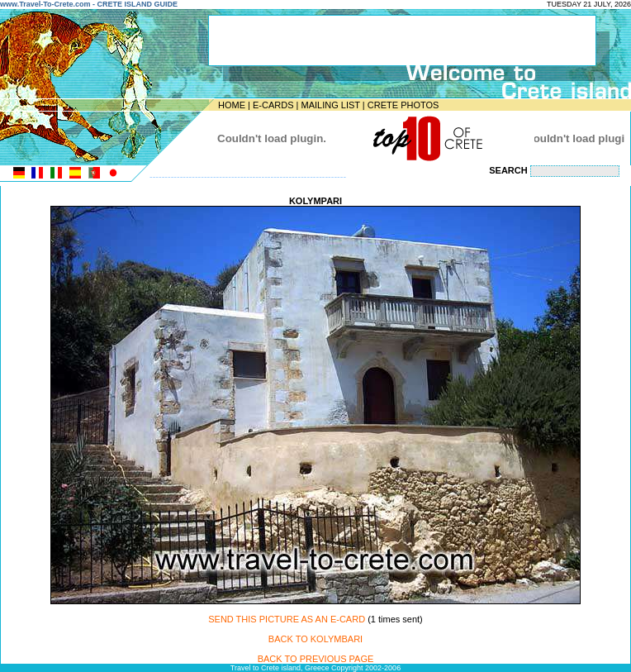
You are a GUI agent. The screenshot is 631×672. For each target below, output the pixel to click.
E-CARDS (273, 105)
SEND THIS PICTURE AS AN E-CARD (287, 619)
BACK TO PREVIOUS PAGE (316, 659)
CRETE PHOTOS (403, 105)
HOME (232, 105)
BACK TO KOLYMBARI (315, 639)
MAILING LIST (330, 105)
